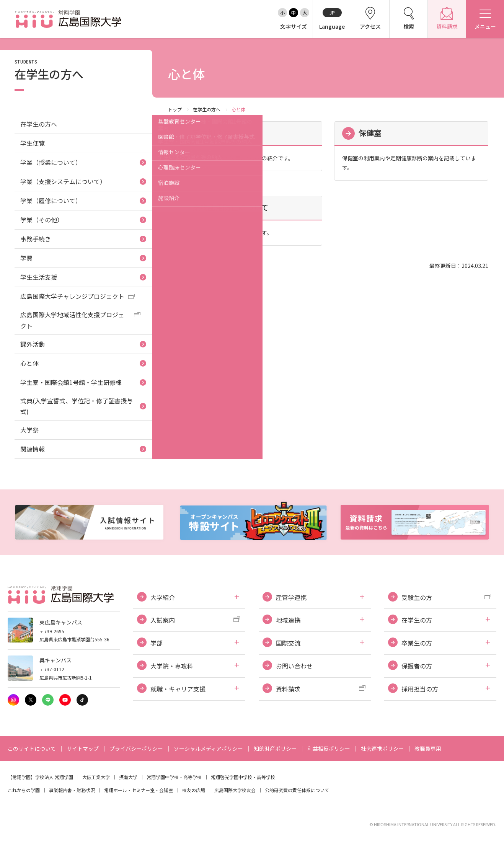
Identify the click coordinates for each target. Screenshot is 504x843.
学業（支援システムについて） (63, 181)
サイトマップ (83, 748)
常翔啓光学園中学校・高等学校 (243, 777)
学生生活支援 (39, 277)
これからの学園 (24, 790)
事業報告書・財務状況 (72, 790)
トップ (175, 109)
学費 (26, 258)
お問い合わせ (294, 666)
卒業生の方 (417, 643)
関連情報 (33, 449)
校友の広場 (194, 790)
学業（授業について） (51, 162)
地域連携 (288, 620)
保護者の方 (417, 666)
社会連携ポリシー (382, 748)
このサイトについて (32, 748)
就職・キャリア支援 (178, 689)
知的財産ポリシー (275, 748)
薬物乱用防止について (231, 207)
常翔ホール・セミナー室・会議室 (139, 790)
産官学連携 (291, 597)
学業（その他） (42, 220)
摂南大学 (128, 777)
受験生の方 (417, 597)
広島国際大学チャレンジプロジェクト (72, 296)
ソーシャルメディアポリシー (208, 748)
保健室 (370, 133)
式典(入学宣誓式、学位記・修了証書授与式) (77, 406)
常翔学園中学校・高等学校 (174, 777)
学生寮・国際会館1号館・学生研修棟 (71, 382)
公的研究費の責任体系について (297, 790)
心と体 (29, 363)
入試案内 (163, 620)
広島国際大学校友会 (235, 790)
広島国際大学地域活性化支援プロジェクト (72, 320)
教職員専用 (428, 748)
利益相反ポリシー (329, 748)
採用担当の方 (420, 689)
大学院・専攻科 (172, 666)
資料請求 (288, 689)
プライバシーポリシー (136, 748)
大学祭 (29, 430)
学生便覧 (33, 143)
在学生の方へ (207, 109)
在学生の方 (417, 620)
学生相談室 (212, 133)
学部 (157, 643)
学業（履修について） (51, 201)
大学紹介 (163, 597)
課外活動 (33, 344)
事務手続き (36, 239)
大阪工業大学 (96, 777)
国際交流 (288, 643)
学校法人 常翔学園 (54, 777)
